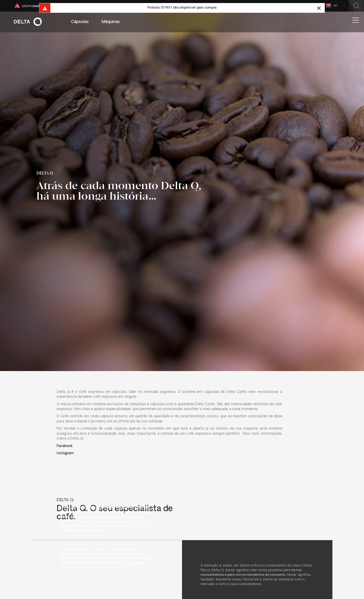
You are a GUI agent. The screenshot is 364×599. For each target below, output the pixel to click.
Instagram (65, 453)
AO (334, 5)
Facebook (65, 446)
